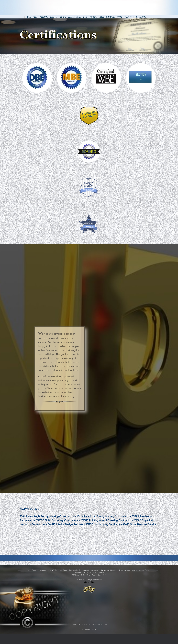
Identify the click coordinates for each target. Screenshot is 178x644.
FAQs (83, 575)
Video (101, 17)
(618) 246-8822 (89, 582)
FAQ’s (120, 17)
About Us (44, 17)
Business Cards (75, 570)
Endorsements (125, 570)
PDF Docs (110, 17)
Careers (86, 570)
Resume (134, 570)
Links (85, 17)
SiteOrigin (87, 629)
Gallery (63, 17)
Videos (101, 572)
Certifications (112, 570)
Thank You (129, 17)
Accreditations (74, 17)
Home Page (30, 17)
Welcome (42, 570)
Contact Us (141, 17)
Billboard (78, 572)
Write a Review (145, 570)
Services (54, 17)
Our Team (63, 570)
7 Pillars (93, 17)
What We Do (52, 570)
